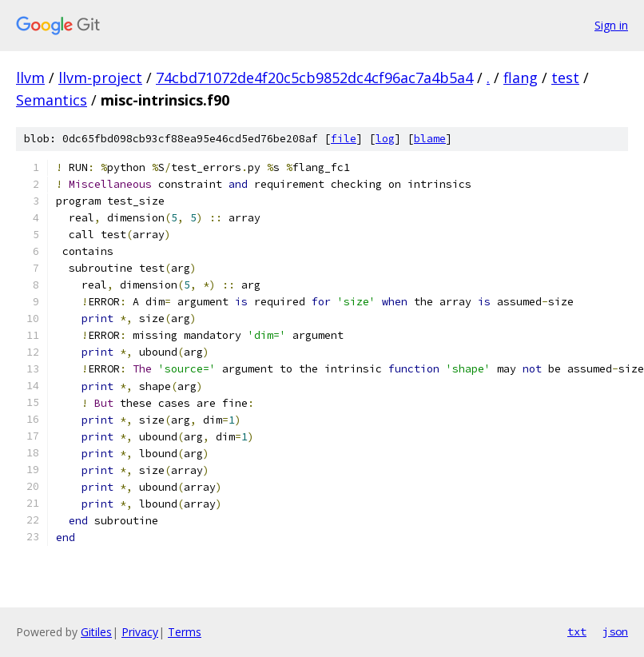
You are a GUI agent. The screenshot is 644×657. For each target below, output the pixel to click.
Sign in (611, 25)
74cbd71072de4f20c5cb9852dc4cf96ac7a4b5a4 (314, 78)
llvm (30, 78)
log (385, 139)
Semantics (52, 100)
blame (430, 139)
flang (521, 78)
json (615, 631)
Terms (185, 632)
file (344, 139)
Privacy (140, 632)
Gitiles (96, 632)
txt (577, 631)
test (565, 78)
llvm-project (100, 78)
